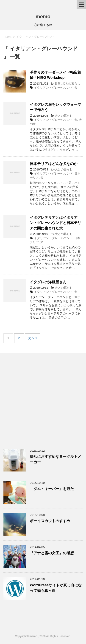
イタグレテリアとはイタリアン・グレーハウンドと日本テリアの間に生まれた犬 (55, 223)
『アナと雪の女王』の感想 (52, 553)
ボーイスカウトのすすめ (50, 521)
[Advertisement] (43, 401)
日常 (58, 84)
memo (43, 17)
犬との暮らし (71, 84)
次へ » (32, 338)
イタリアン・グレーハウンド (53, 88)
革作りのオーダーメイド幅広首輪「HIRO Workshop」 (55, 75)
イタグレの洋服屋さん (48, 282)
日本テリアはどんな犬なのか (54, 164)
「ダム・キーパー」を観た (52, 489)
